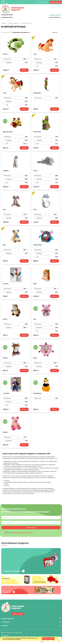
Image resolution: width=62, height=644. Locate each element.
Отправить (31, 525)
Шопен (5, 317)
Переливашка (38, 243)
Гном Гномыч (37, 131)
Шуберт (5, 429)
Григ (35, 317)
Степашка (6, 391)
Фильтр (55, 32)
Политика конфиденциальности (11, 635)
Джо (4, 243)
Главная (4, 23)
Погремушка (37, 93)
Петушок (6, 282)
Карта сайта (5, 633)
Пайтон (5, 54)
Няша (35, 356)
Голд (35, 54)
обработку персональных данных (23, 530)
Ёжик (35, 282)
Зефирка (6, 170)
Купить (24, 70)
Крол (5, 208)
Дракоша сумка (8, 131)
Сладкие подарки (13, 23)
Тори (4, 93)
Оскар (35, 170)
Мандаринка (37, 391)
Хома (35, 208)
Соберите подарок (55, 2)
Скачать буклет (42, 2)
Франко (5, 356)
